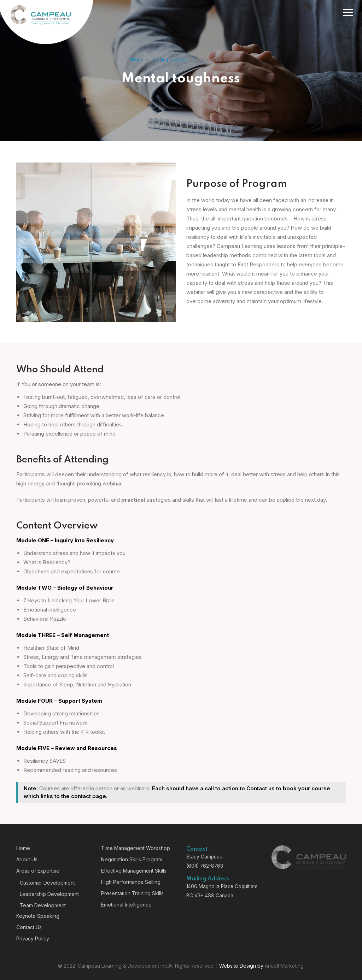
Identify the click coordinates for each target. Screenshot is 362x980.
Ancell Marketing (284, 966)
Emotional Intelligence (126, 905)
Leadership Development (49, 894)
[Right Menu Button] (348, 13)
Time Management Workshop (136, 848)
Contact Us (29, 927)
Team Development (43, 905)
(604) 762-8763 (205, 866)
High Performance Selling (131, 882)
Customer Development (47, 883)
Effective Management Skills (134, 871)
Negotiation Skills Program (132, 859)
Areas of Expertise (38, 871)
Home (137, 60)
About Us (27, 859)
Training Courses (169, 60)
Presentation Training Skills (132, 893)
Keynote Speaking (38, 916)
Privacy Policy (33, 938)
